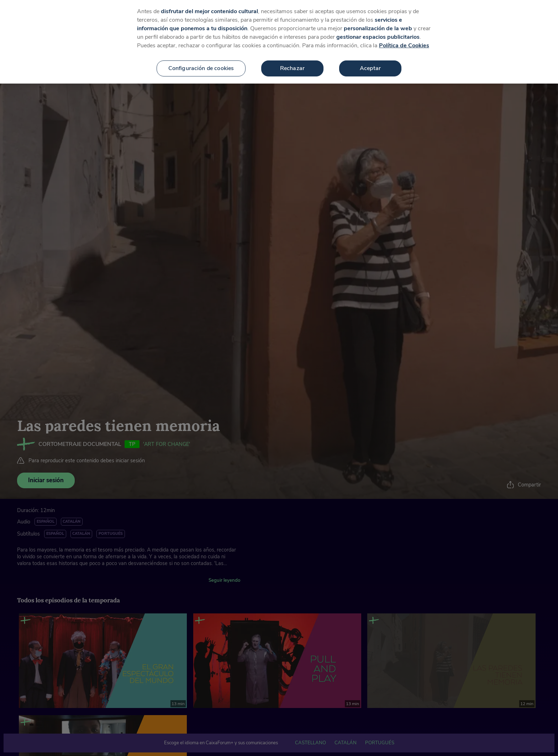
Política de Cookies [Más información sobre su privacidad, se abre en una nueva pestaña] (404, 37)
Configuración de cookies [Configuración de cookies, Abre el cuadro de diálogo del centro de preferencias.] (201, 60)
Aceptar (370, 60)
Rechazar (292, 60)
